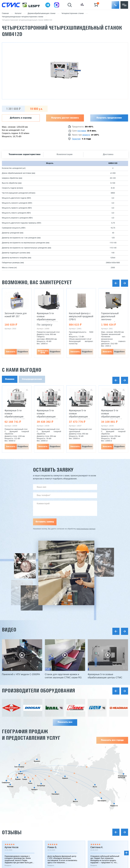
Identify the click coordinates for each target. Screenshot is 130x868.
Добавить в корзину (21, 118)
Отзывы (12, 832)
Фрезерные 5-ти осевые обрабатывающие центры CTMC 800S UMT (47, 417)
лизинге (86, 135)
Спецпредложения (32, 379)
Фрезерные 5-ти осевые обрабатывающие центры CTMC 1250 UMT (15, 417)
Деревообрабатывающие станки (42, 14)
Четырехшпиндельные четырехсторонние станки (23, 17)
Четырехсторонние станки (73, 14)
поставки (82, 131)
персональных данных (86, 529)
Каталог (18, 14)
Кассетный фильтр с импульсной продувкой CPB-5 (81, 316)
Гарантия (76, 139)
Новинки (10, 379)
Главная (5, 14)
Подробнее (23, 352)
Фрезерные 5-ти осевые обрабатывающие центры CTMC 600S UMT (112, 417)
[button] (115, 5)
